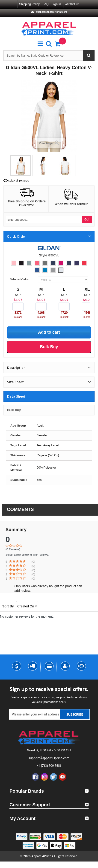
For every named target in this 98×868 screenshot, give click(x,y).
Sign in (56, 4)
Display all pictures (16, 181)
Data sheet (16, 396)
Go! (87, 219)
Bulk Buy (14, 410)
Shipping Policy (29, 4)
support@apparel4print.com (51, 12)
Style (43, 255)
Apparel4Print (41, 856)
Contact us (72, 4)
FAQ (46, 4)
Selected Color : (21, 279)
